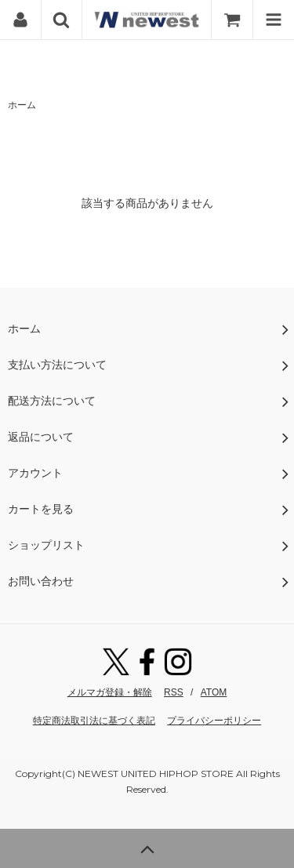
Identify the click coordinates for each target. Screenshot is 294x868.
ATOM (214, 692)
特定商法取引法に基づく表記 (94, 721)
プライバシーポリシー (214, 721)
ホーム (22, 105)
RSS (174, 692)
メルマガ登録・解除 (110, 692)
